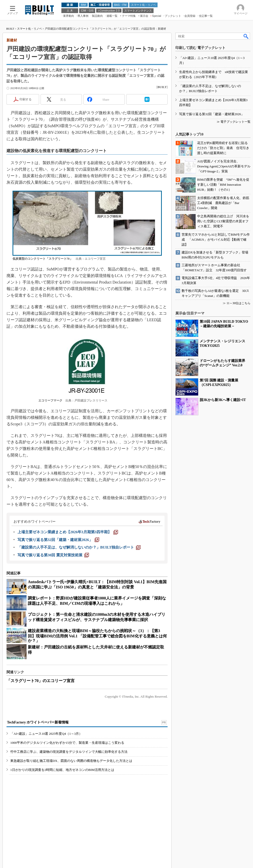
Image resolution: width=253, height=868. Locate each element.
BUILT (10, 29)
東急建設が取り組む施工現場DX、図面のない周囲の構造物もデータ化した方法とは (71, 761)
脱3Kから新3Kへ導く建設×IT (223, 400)
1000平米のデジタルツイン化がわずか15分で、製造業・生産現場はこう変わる (67, 743)
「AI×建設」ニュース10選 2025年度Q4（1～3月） (46, 734)
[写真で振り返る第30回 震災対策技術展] (53, 555)
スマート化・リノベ (29, 29)
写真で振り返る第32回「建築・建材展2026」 (212, 114)
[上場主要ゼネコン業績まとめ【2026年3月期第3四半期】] (68, 532)
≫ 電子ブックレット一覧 (234, 122)
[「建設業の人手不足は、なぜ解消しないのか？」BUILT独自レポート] (79, 547)
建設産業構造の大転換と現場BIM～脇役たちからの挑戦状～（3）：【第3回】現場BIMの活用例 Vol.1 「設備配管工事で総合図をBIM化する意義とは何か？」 (97, 636)
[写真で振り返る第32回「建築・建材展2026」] (58, 540)
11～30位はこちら (238, 303)
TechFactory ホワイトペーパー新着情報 (38, 722)
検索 (246, 36)
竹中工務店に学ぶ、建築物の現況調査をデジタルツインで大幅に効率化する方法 (69, 752)
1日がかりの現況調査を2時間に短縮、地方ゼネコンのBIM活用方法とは (62, 770)
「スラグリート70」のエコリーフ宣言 (41, 681)
